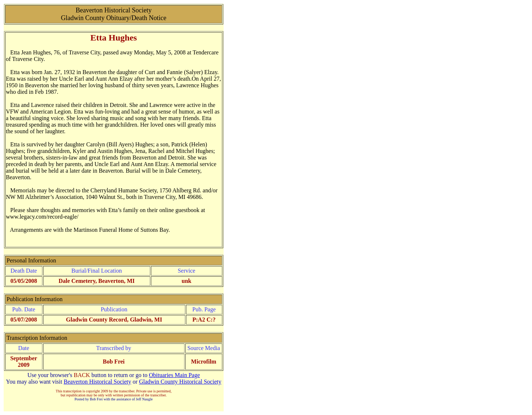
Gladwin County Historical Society (180, 382)
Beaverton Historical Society (97, 382)
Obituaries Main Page (175, 375)
